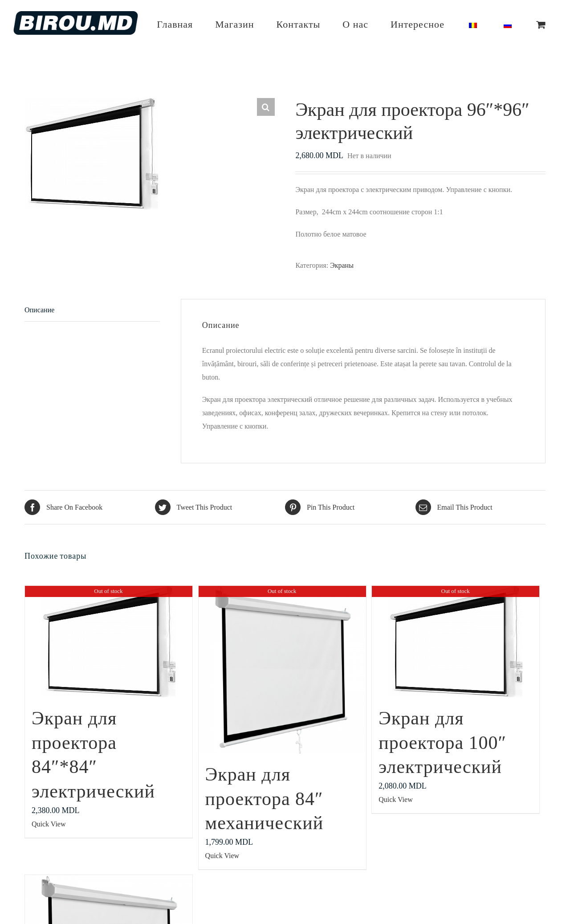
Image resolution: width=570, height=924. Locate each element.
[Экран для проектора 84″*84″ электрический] (109, 642)
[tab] (92, 310)
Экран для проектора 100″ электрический (442, 742)
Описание (39, 310)
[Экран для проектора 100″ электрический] (456, 642)
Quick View (49, 824)
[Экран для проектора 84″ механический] (282, 670)
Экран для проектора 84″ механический (265, 799)
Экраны (342, 265)
